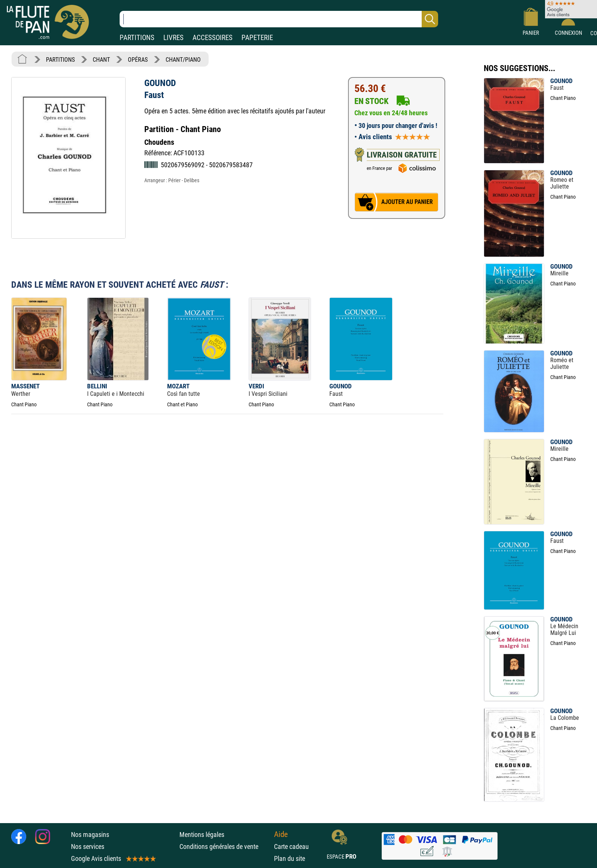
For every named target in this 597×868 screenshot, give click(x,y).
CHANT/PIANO (183, 60)
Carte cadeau (291, 846)
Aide (281, 834)
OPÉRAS (138, 60)
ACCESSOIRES (213, 38)
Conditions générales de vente (225, 846)
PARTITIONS (137, 38)
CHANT (101, 60)
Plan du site (290, 858)
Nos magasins (90, 835)
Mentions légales (202, 835)
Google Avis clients (113, 858)
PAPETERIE (257, 38)
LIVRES (173, 38)
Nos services (88, 846)
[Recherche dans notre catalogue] (279, 19)
